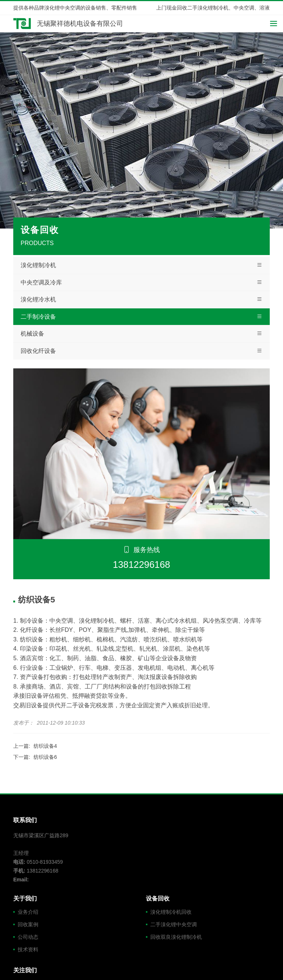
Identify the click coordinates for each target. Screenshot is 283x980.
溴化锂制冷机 (141, 265)
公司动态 (28, 937)
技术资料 (28, 949)
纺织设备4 (45, 746)
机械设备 (141, 334)
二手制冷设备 (141, 317)
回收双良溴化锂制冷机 (176, 937)
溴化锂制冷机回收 (171, 912)
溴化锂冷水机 (141, 300)
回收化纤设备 (141, 351)
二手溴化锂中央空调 (174, 924)
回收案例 (28, 924)
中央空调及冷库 (141, 283)
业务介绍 (28, 912)
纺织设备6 (45, 757)
